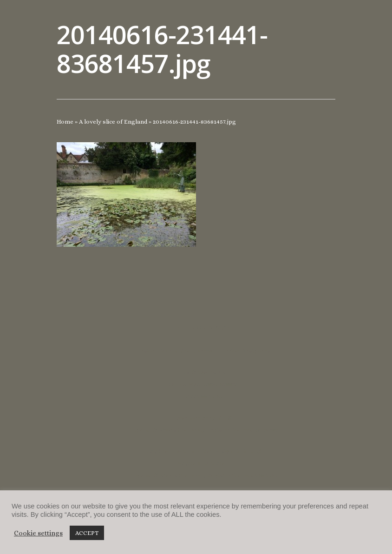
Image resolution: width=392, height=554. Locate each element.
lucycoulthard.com (203, 463)
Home (65, 122)
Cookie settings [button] (38, 533)
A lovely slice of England (113, 122)
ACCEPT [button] (87, 533)
